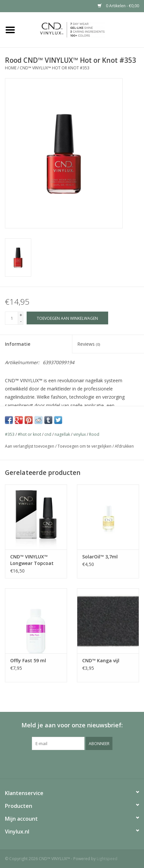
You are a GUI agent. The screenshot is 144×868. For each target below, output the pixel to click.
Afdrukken (124, 446)
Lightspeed (107, 859)
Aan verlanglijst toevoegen (30, 446)
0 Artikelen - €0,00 (118, 6)
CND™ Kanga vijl (101, 660)
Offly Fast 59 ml (28, 660)
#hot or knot (29, 434)
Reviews (89, 344)
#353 (10, 434)
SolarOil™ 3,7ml (100, 557)
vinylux (80, 434)
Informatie (18, 344)
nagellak (62, 434)
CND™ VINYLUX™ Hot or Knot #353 (55, 68)
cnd (48, 434)
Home (11, 68)
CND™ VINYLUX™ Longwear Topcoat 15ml (32, 560)
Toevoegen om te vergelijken (85, 446)
